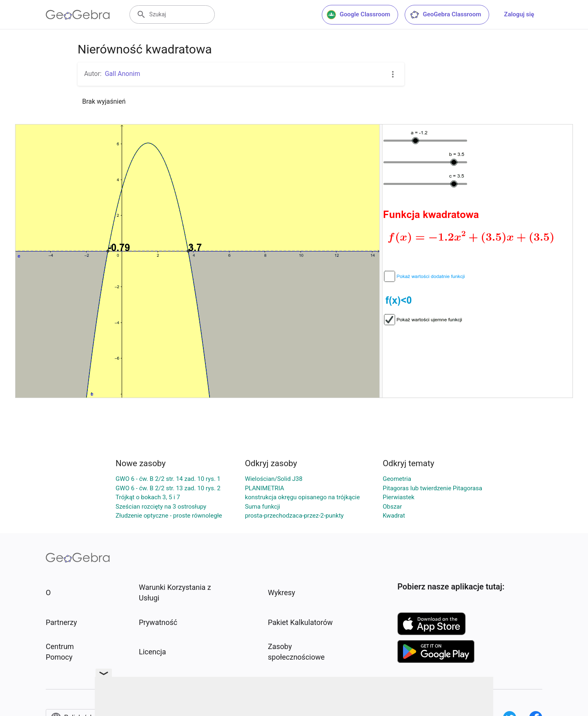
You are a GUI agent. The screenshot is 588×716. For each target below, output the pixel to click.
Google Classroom (359, 15)
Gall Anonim (123, 74)
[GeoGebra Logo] (78, 15)
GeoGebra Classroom (445, 15)
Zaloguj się (519, 14)
